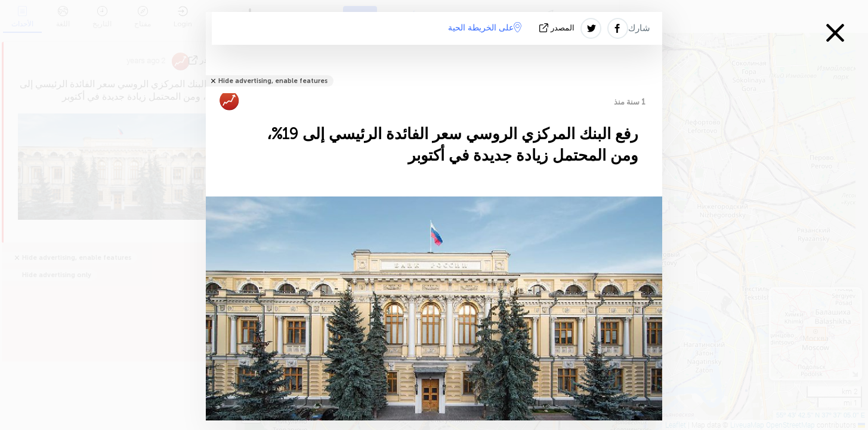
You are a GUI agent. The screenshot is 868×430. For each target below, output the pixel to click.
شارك (639, 28)
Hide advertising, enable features (273, 81)
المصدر (558, 28)
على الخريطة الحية (485, 27)
